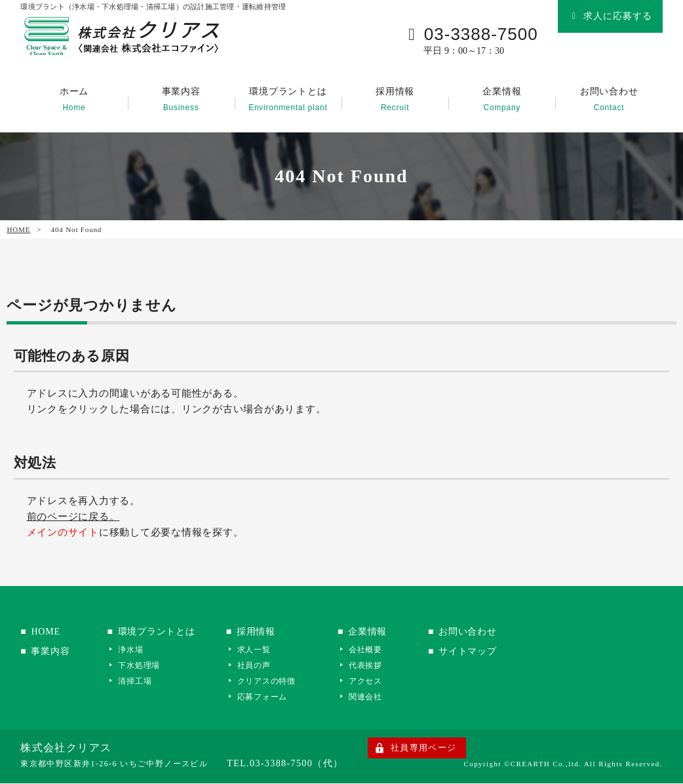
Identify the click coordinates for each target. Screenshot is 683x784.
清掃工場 (139, 681)
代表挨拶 (373, 666)
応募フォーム (270, 697)
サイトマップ (479, 652)
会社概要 (373, 650)
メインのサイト (63, 533)
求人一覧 (261, 650)
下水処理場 (143, 666)
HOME (18, 230)
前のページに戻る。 (73, 517)
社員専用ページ (424, 749)
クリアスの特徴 (274, 681)
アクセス (373, 681)
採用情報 (395, 100)
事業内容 (181, 100)
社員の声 (261, 666)
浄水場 (134, 650)
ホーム (74, 100)
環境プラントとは (288, 100)
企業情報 (502, 100)
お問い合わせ (609, 100)
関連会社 (373, 697)
